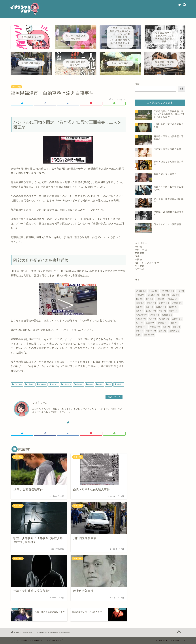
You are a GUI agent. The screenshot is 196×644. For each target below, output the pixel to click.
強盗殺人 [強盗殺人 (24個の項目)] (161, 307)
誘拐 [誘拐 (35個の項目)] (162, 331)
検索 (137, 84)
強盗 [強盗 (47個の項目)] (149, 307)
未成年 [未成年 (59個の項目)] (173, 311)
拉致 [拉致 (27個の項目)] (139, 311)
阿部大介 (120, 384)
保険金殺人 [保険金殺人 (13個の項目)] (153, 295)
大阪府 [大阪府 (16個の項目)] (140, 303)
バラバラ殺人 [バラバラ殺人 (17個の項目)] (167, 291)
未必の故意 (67, 384)
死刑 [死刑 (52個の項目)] (152, 319)
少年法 (138, 256)
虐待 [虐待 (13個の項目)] (139, 331)
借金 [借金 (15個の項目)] (165, 295)
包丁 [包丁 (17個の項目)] (149, 299)
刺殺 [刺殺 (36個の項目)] (139, 299)
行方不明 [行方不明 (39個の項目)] (151, 331)
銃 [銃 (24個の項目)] (139, 335)
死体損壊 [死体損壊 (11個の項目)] (167, 315)
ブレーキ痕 (18, 384)
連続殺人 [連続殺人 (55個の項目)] (174, 331)
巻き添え (54, 384)
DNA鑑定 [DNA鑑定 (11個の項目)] (141, 291)
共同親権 (140, 253)
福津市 (100, 384)
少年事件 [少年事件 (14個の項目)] (164, 303)
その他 (138, 247)
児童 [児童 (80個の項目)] (176, 295)
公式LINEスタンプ (55, 640)
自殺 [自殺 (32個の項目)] (176, 327)
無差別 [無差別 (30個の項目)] (150, 323)
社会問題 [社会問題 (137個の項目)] (141, 327)
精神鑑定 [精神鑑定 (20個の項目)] (155, 327)
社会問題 (79, 384)
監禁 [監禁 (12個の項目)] (174, 323)
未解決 (138, 259)
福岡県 (90, 384)
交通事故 (30, 384)
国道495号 (42, 384)
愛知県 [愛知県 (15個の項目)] (173, 307)
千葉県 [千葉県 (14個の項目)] (160, 299)
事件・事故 (16, 87)
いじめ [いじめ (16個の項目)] (153, 291)
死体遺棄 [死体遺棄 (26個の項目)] (141, 319)
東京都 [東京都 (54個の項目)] (155, 315)
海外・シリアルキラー (147, 263)
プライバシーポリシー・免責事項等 (28, 640)
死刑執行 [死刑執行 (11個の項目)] (177, 319)
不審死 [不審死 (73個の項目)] (140, 295)
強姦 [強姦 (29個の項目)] (139, 307)
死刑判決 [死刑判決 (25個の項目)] (164, 319)
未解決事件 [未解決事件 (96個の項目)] (142, 315)
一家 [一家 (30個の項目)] (180, 291)
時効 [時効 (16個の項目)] (162, 311)
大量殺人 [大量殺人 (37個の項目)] (172, 299)
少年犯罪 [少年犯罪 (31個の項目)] (177, 303)
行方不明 (140, 269)
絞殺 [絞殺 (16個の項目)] (166, 327)
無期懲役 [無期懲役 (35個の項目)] (162, 323)
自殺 (109, 384)
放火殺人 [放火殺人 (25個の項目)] (151, 311)
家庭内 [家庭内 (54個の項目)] (152, 303)
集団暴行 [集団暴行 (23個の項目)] (149, 335)
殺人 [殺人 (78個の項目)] (139, 323)
